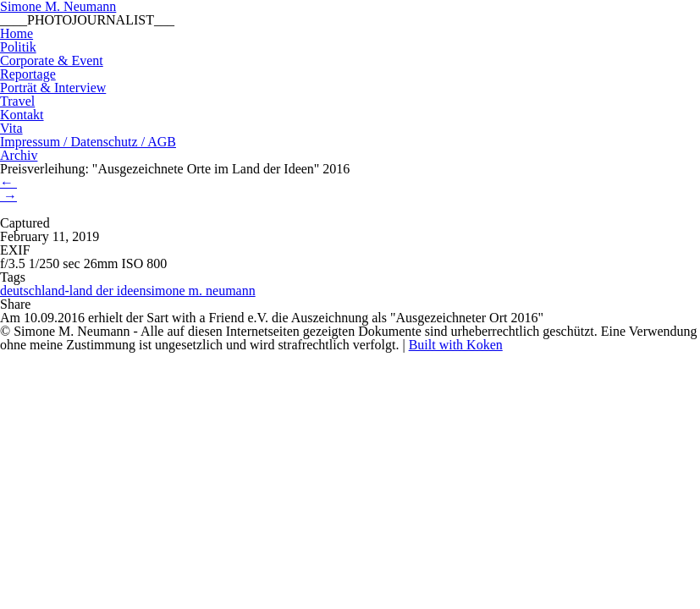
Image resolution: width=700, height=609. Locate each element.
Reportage (28, 74)
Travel (17, 101)
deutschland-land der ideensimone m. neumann (128, 291)
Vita (11, 128)
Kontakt (22, 115)
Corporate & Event (52, 60)
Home (17, 33)
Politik (18, 47)
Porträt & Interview (53, 88)
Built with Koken (456, 345)
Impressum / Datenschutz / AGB (88, 142)
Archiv (19, 155)
